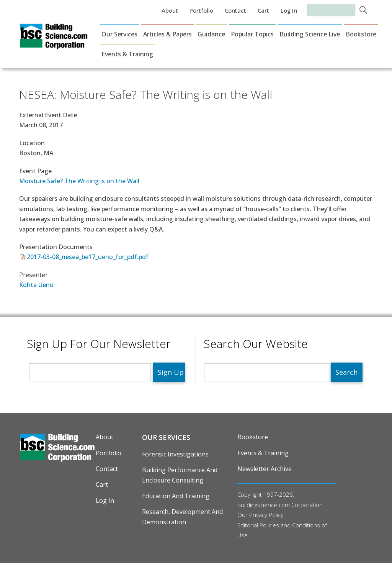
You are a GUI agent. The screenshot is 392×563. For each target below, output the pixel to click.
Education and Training (176, 496)
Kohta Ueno (36, 285)
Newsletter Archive (265, 469)
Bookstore (361, 34)
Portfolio (201, 10)
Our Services (119, 34)
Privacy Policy (266, 515)
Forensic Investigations (175, 454)
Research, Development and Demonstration (182, 517)
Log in (289, 10)
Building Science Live (310, 34)
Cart (263, 10)
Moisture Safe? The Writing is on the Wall (79, 181)
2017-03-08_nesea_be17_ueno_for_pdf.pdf (88, 257)
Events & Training (127, 54)
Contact (235, 10)
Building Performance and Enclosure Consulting (180, 475)
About (170, 10)
